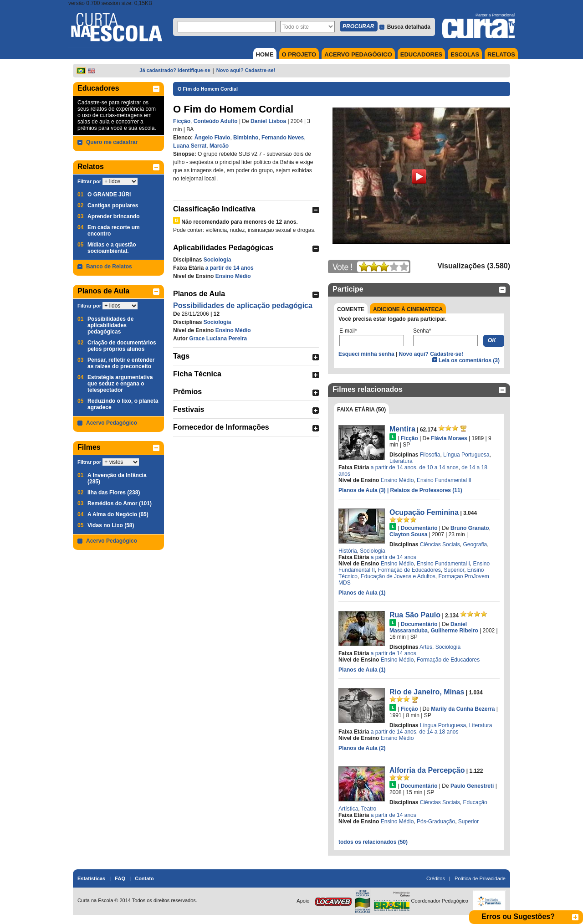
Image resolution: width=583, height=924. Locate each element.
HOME (265, 54)
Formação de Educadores (409, 570)
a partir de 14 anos (230, 268)
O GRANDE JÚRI (109, 195)
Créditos (436, 878)
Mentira (402, 429)
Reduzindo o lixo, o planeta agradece (123, 404)
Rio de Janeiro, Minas (427, 692)
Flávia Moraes (449, 438)
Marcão (219, 146)
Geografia (475, 544)
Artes (426, 647)
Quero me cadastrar (112, 142)
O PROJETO (299, 54)
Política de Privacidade (480, 878)
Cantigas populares (113, 205)
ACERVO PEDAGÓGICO (358, 54)
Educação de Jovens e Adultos (398, 576)
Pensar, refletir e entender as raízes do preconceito (121, 363)
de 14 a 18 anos (439, 732)
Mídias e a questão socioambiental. (112, 248)
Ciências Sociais (440, 544)
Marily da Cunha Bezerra (463, 709)
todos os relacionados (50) (373, 842)
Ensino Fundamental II (444, 480)
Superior (454, 570)
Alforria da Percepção (427, 770)
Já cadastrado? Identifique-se (175, 70)
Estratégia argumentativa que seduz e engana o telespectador (120, 384)
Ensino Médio (233, 276)
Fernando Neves (283, 138)
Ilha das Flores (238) (114, 493)
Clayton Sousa (408, 534)
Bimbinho (246, 138)
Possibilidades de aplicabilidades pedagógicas (110, 325)
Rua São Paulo (415, 615)
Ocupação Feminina (424, 512)
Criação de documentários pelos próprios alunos (122, 346)
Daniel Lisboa (268, 121)
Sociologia (217, 260)
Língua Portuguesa (466, 455)
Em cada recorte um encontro (114, 231)
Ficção (182, 121)
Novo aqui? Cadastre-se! (246, 70)
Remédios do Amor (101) (120, 503)
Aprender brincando (114, 216)
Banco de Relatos (109, 267)
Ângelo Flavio (212, 138)
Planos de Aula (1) (362, 593)
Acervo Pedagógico (112, 423)
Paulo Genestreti (472, 786)
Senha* (422, 331)
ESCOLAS (465, 54)
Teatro (369, 809)
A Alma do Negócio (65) (118, 514)
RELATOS (501, 54)
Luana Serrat (190, 146)
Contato (144, 878)
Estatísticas (91, 878)
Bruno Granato (470, 528)
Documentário (419, 528)
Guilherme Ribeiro (455, 631)
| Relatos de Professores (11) (425, 490)
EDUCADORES (421, 54)
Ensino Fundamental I (443, 564)
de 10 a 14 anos (439, 467)
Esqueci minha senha (366, 354)
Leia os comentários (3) (469, 360)
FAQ (120, 878)
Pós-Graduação (436, 821)
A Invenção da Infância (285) (117, 478)
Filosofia (430, 455)
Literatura (401, 461)
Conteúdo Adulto (216, 121)
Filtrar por (89, 181)
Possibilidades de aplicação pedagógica (243, 305)
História (348, 551)
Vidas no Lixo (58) (111, 525)
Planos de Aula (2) (362, 748)
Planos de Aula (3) (363, 490)
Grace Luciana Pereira (218, 339)
